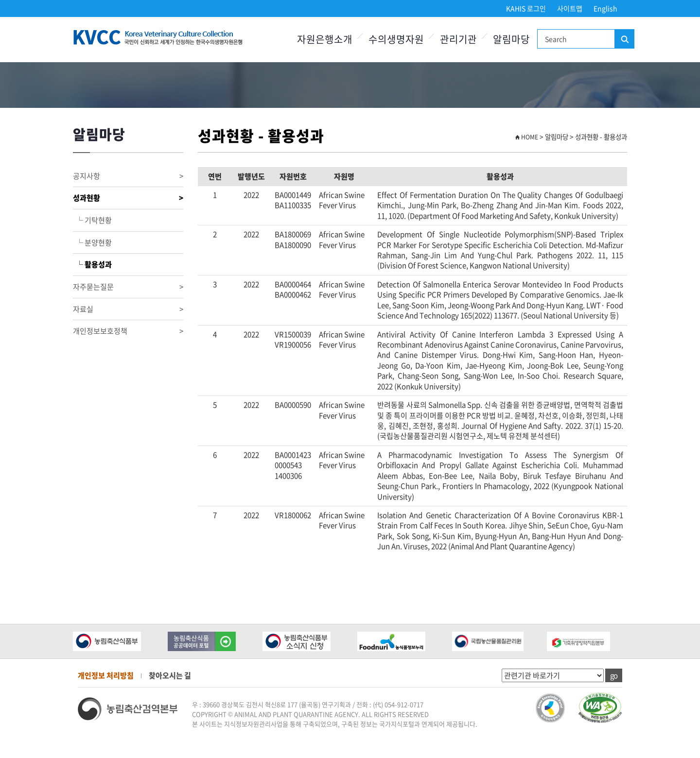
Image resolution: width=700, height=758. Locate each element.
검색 (624, 39)
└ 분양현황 (92, 242)
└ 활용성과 (92, 264)
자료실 (128, 309)
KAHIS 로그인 (526, 8)
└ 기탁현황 (92, 220)
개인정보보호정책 (128, 331)
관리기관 (458, 39)
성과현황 (128, 198)
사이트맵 (570, 8)
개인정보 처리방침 (106, 675)
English (605, 8)
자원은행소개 (325, 39)
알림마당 (511, 39)
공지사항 (128, 176)
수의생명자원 (396, 39)
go (614, 675)
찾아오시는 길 (170, 675)
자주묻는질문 (128, 287)
